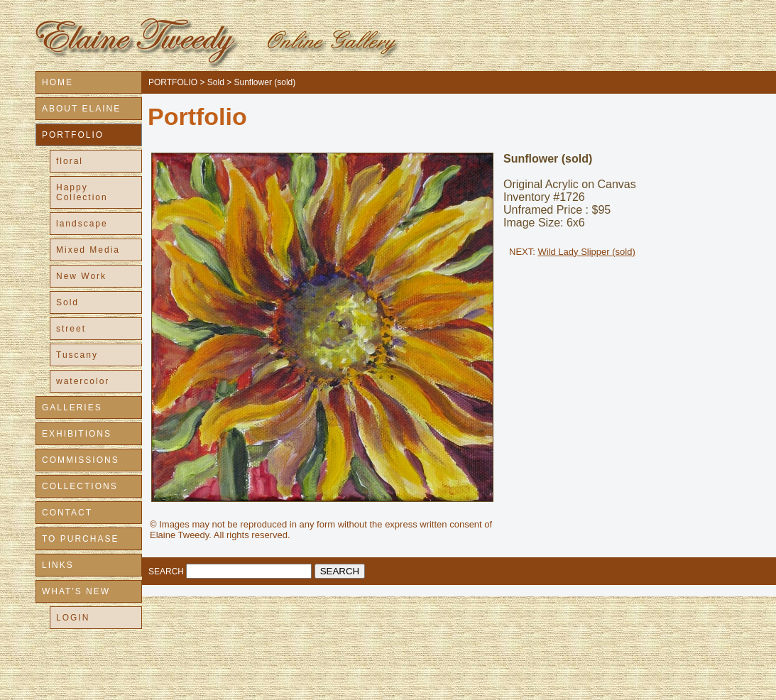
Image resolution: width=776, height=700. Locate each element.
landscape (82, 224)
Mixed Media (88, 250)
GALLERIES (72, 408)
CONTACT (67, 513)
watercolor (83, 381)
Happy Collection (82, 192)
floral (70, 161)
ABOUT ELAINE (81, 109)
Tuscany (77, 355)
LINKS (58, 565)
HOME (58, 82)
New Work (81, 276)
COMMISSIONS (81, 460)
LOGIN (73, 618)
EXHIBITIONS (77, 434)
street (71, 329)
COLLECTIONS (80, 486)
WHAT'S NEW (76, 591)
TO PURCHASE (80, 539)
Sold (67, 302)
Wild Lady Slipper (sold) (586, 252)
